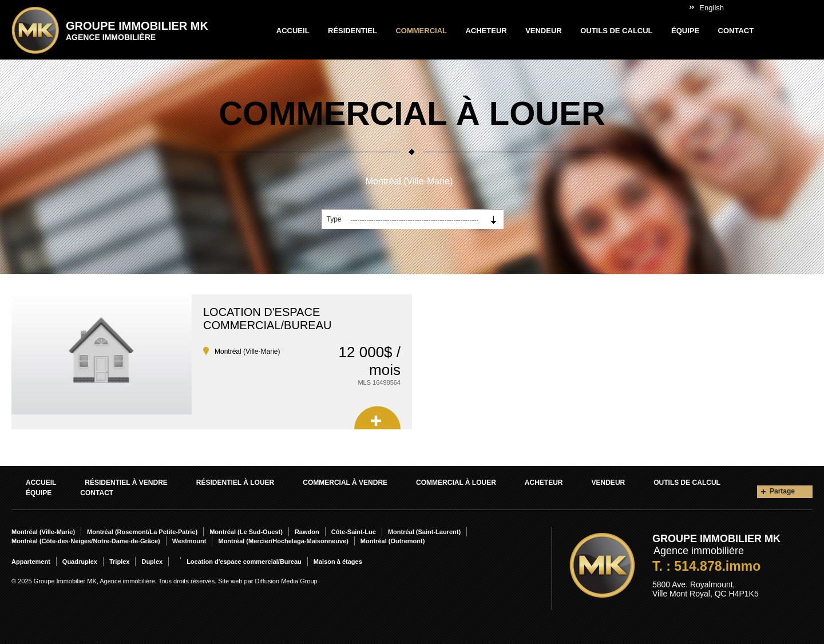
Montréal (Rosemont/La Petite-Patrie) (142, 532)
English (712, 8)
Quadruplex (80, 562)
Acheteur (486, 31)
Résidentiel (352, 31)
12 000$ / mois (370, 361)
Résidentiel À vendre (126, 483)
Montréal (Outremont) (393, 541)
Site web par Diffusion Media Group (268, 581)
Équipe (685, 31)
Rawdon (307, 532)
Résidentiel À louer (235, 483)
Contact (736, 31)
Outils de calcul (616, 31)
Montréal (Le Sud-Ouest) (246, 532)
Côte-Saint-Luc (354, 532)
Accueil (293, 31)
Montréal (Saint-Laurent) (424, 532)
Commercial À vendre (345, 483)
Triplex (119, 562)
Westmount (189, 541)
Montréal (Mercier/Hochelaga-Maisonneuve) (283, 541)
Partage (782, 491)
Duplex (152, 562)
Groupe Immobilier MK (137, 31)
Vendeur (544, 31)
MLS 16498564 (379, 382)
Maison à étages (338, 562)
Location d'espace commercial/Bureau (267, 319)
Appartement (31, 562)
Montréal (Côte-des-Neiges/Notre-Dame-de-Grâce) (86, 541)
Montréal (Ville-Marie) (409, 181)
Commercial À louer (456, 483)
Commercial (421, 31)
